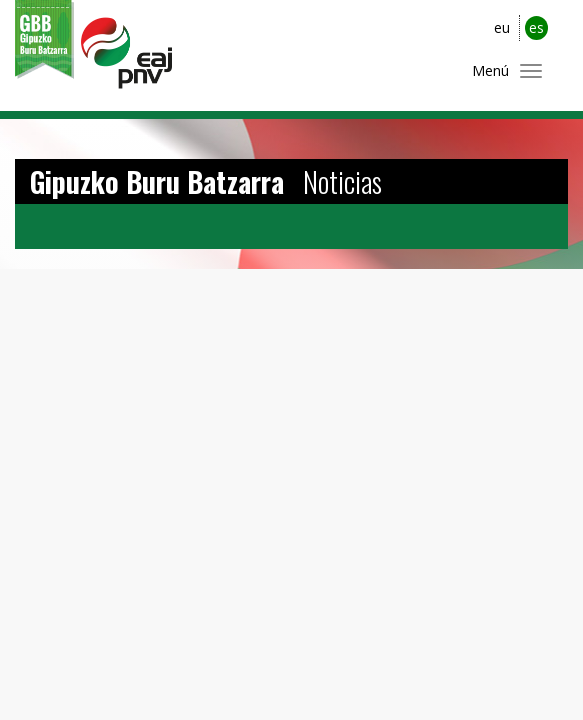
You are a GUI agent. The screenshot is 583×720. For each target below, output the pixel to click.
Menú (490, 70)
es (536, 27)
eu (502, 27)
